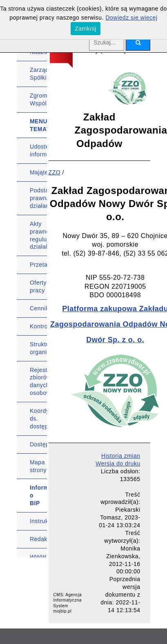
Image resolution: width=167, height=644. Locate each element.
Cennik (38, 308)
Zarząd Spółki (38, 74)
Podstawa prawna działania (38, 198)
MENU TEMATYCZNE (38, 125)
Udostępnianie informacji (38, 150)
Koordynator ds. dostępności (38, 419)
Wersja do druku (118, 464)
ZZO (55, 172)
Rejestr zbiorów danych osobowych (38, 382)
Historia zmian (121, 456)
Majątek (38, 172)
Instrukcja (38, 521)
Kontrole (38, 326)
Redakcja (38, 539)
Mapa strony (38, 466)
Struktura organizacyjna (38, 348)
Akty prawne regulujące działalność (38, 235)
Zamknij (86, 29)
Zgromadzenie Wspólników (38, 99)
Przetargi (38, 265)
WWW (38, 557)
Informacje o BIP (38, 495)
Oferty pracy (38, 286)
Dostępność (38, 444)
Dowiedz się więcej (131, 18)
